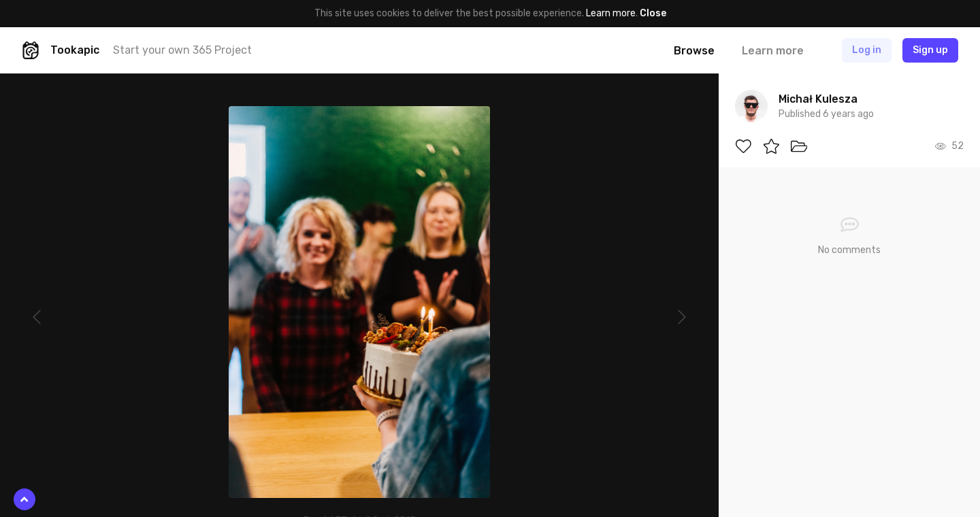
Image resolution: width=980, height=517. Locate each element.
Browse (694, 51)
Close (653, 13)
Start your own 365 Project (182, 50)
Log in (867, 50)
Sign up (930, 50)
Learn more (611, 13)
